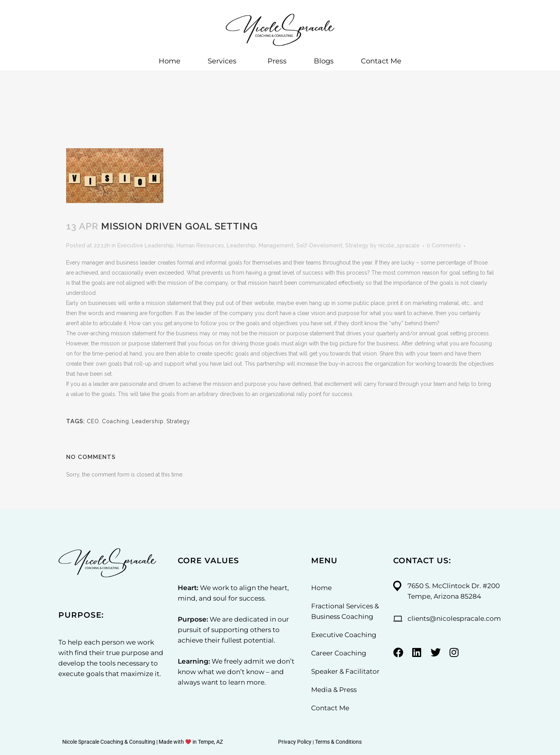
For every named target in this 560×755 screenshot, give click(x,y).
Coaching (115, 421)
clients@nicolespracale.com (454, 618)
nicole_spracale (399, 245)
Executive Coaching (344, 635)
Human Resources (200, 245)
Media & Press (334, 690)
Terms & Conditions (338, 742)
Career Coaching (339, 653)
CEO (93, 421)
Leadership (241, 245)
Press (277, 61)
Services (224, 61)
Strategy (357, 245)
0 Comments (444, 245)
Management (276, 245)
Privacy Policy (295, 742)
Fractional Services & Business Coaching (345, 611)
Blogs (324, 61)
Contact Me (381, 61)
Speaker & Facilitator (345, 671)
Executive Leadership (146, 245)
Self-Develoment (319, 245)
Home (170, 61)
